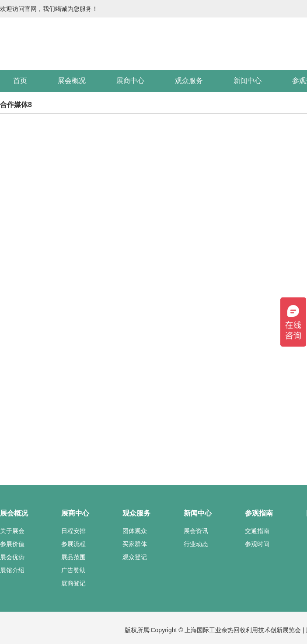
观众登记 (135, 557)
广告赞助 (73, 570)
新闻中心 (248, 81)
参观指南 (259, 513)
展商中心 (130, 81)
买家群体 (135, 544)
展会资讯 (196, 531)
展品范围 (73, 557)
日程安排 (73, 531)
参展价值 (12, 544)
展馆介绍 (12, 570)
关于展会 (12, 531)
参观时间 (257, 544)
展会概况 (72, 81)
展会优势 (12, 557)
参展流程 (73, 544)
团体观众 (135, 531)
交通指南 (257, 531)
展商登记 (73, 583)
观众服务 (189, 81)
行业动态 (196, 544)
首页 (20, 81)
